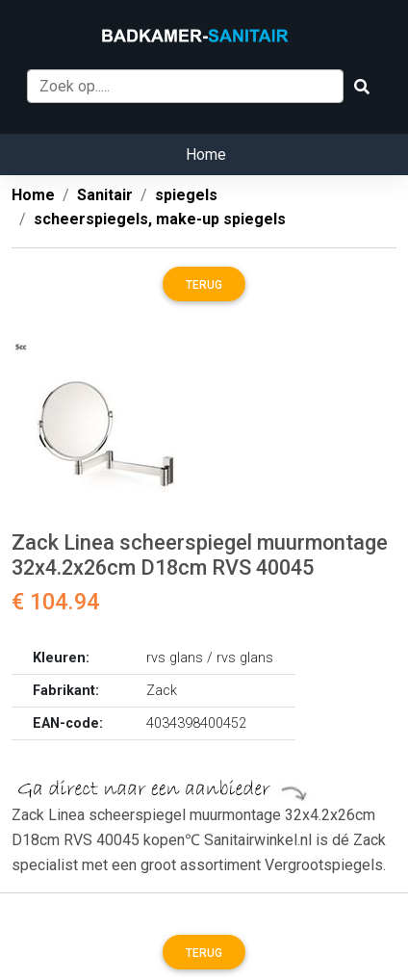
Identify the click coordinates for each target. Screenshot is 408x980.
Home (206, 155)
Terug (204, 285)
